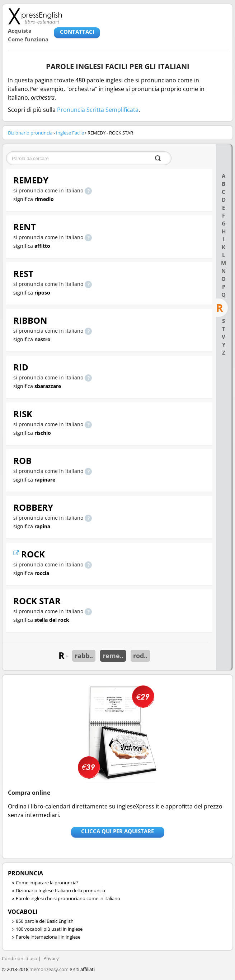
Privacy (51, 958)
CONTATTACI (77, 32)
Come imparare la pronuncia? (47, 883)
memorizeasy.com (49, 969)
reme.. (113, 656)
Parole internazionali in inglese (48, 937)
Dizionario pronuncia (30, 133)
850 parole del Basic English (45, 921)
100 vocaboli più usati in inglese (49, 929)
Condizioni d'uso (20, 958)
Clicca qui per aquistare (117, 831)
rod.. (140, 656)
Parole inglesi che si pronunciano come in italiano (68, 898)
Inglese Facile (70, 133)
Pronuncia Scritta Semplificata (98, 110)
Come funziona (28, 39)
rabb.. (84, 656)
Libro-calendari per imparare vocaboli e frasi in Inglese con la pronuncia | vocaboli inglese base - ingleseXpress (35, 16)
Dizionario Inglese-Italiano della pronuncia (60, 890)
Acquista (20, 31)
